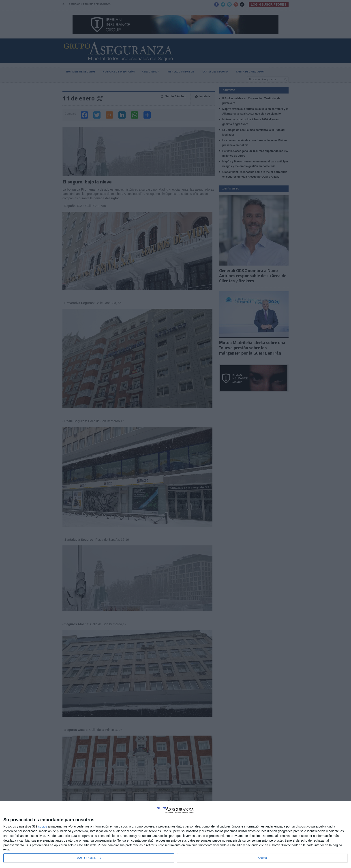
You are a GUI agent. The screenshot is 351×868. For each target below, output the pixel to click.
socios (43, 826)
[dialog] (175, 835)
